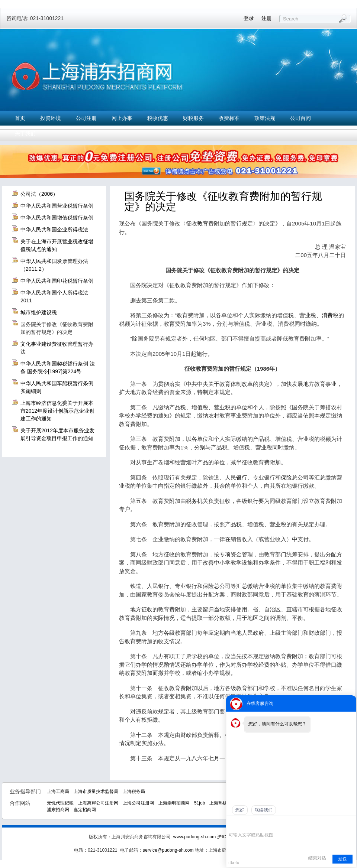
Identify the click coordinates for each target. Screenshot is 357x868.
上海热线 (218, 803)
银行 (242, 477)
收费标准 (229, 118)
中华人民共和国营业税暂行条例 (57, 206)
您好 (240, 810)
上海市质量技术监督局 (96, 791)
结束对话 (317, 858)
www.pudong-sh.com (195, 837)
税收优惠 (158, 118)
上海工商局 (58, 791)
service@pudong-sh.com (168, 850)
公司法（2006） (39, 194)
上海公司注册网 (138, 803)
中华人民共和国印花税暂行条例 (57, 281)
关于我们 (25, 133)
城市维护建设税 (39, 312)
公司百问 (300, 118)
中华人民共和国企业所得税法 (54, 230)
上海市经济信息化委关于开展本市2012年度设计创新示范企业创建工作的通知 (57, 411)
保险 (286, 477)
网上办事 (122, 118)
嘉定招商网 (85, 810)
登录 (249, 18)
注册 (267, 18)
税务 (192, 501)
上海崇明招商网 (174, 803)
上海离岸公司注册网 (98, 803)
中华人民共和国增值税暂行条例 (57, 218)
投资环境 (51, 118)
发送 (342, 859)
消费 (327, 315)
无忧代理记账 (60, 803)
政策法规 (265, 118)
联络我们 (264, 810)
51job (200, 803)
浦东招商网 (58, 810)
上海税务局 (134, 791)
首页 (20, 118)
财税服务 (193, 118)
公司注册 (86, 118)
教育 (203, 223)
